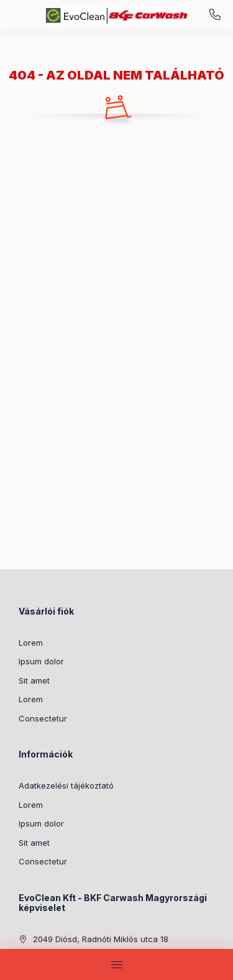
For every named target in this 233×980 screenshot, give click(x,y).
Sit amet (34, 680)
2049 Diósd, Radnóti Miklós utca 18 (101, 939)
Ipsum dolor (41, 661)
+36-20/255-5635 (215, 15)
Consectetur (43, 718)
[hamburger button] (117, 964)
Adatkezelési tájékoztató (66, 785)
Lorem (31, 643)
